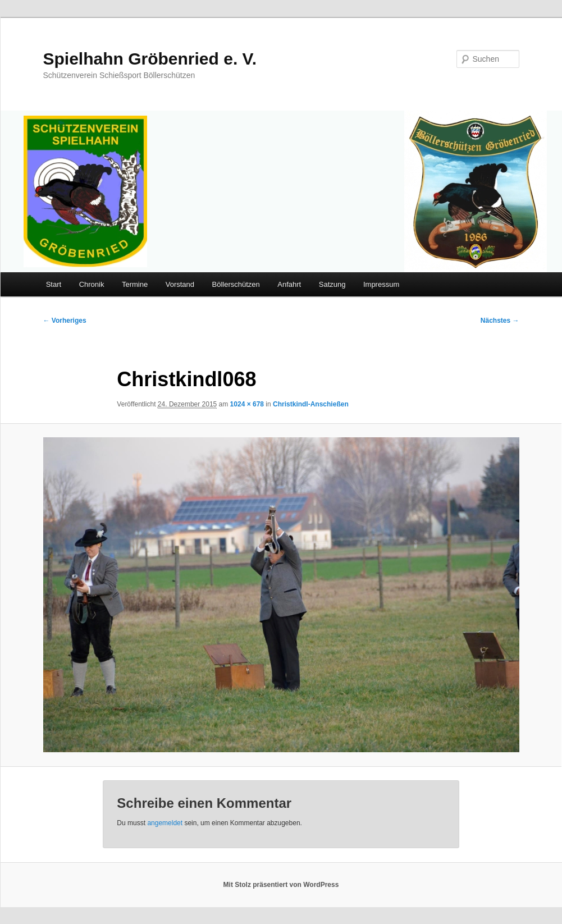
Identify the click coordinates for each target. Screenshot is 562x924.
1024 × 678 (247, 404)
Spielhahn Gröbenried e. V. (150, 59)
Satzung (332, 284)
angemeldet (165, 823)
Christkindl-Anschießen (311, 404)
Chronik (92, 284)
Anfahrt (289, 284)
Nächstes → (500, 321)
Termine (135, 284)
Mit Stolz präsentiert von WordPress (281, 885)
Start (54, 284)
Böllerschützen (236, 284)
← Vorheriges (65, 321)
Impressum (381, 284)
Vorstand (180, 284)
